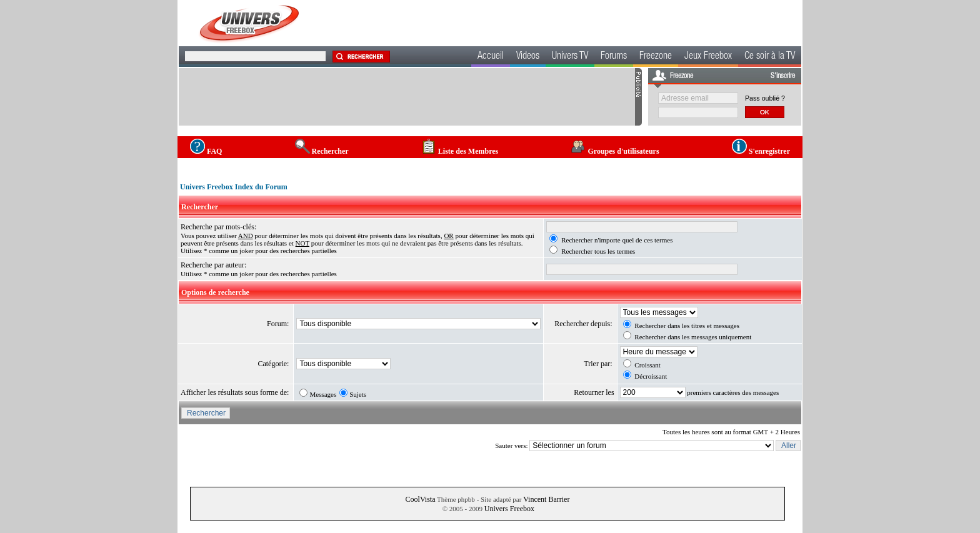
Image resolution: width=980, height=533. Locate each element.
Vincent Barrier (546, 499)
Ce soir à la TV (770, 57)
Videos (528, 57)
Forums (614, 57)
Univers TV (570, 57)
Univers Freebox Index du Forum (234, 187)
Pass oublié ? (765, 98)
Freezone (656, 57)
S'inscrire (783, 76)
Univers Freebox (509, 509)
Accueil (491, 57)
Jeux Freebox (708, 57)
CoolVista (421, 499)
